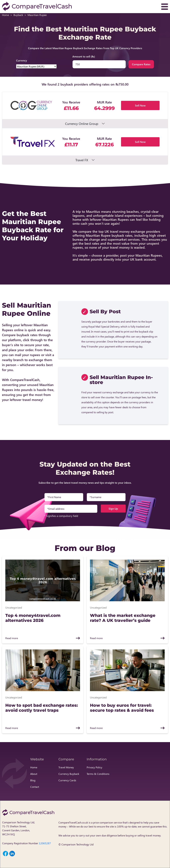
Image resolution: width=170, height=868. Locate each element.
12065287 (45, 843)
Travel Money (66, 767)
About (34, 774)
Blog (33, 780)
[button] (85, 110)
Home (5, 15)
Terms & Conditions (98, 774)
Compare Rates (141, 64)
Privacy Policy (94, 767)
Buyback (18, 15)
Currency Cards (67, 780)
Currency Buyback (69, 774)
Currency (21, 60)
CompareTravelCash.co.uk (73, 822)
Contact (35, 787)
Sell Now (140, 105)
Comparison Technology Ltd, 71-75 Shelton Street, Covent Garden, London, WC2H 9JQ (18, 828)
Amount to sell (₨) (84, 56)
